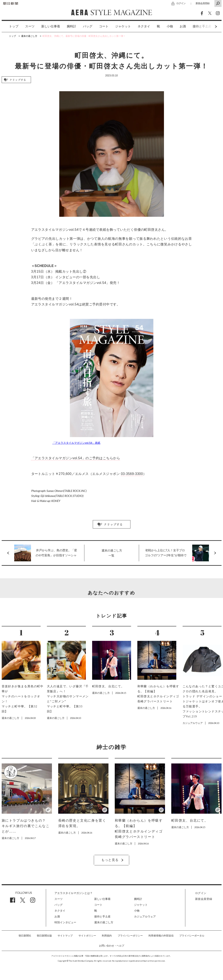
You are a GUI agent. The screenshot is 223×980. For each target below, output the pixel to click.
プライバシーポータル (192, 936)
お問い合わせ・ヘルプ (112, 946)
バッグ (88, 26)
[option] (10, 26)
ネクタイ (144, 26)
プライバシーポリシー (130, 936)
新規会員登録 (202, 3)
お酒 (183, 26)
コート (104, 26)
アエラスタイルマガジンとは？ (73, 893)
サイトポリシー (87, 936)
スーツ (30, 26)
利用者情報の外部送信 (161, 936)
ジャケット (123, 26)
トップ (14, 26)
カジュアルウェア (145, 917)
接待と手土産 (102, 917)
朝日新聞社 (25, 936)
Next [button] (208, 26)
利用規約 (107, 936)
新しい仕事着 (51, 26)
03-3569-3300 (132, 474)
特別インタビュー (65, 922)
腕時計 (72, 26)
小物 (170, 26)
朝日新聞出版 (44, 936)
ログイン (181, 3)
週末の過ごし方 (104, 922)
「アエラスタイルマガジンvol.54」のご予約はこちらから (76, 458)
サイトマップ (65, 936)
